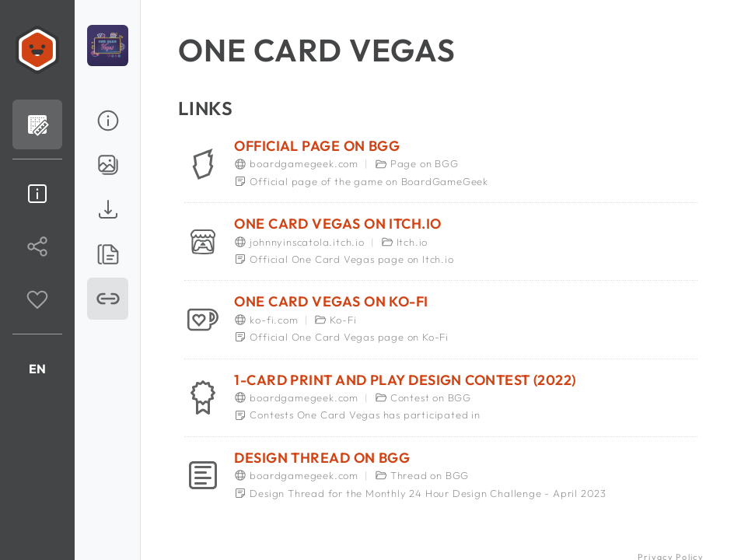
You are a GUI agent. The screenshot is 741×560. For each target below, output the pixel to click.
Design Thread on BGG (322, 458)
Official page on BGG (317, 146)
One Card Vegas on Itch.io (337, 224)
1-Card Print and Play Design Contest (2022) (405, 380)
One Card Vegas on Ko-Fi (331, 302)
